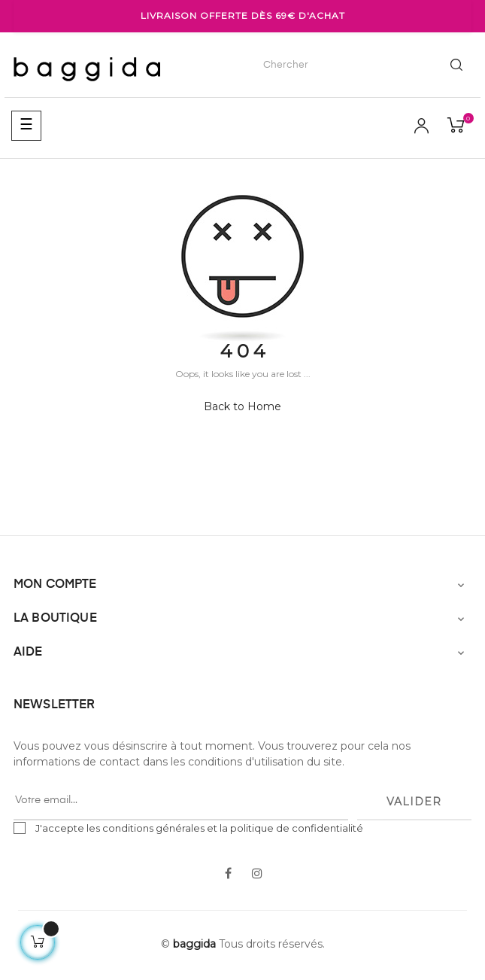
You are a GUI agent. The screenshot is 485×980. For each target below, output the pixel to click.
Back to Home (242, 406)
